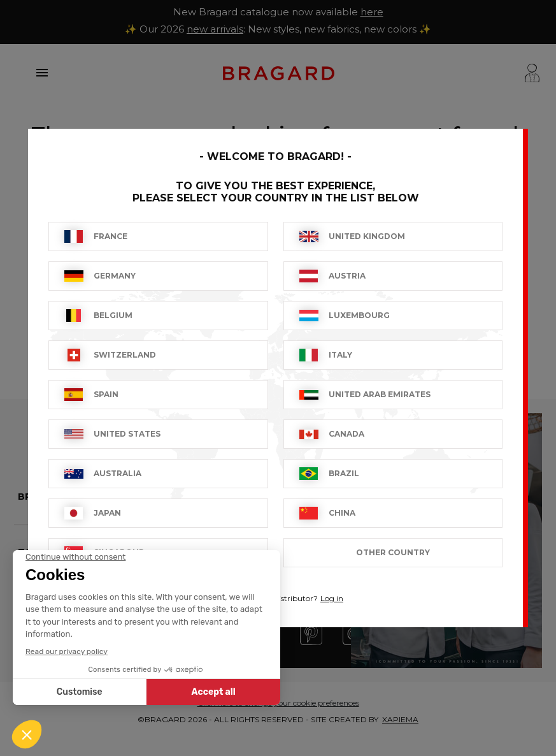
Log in (332, 598)
